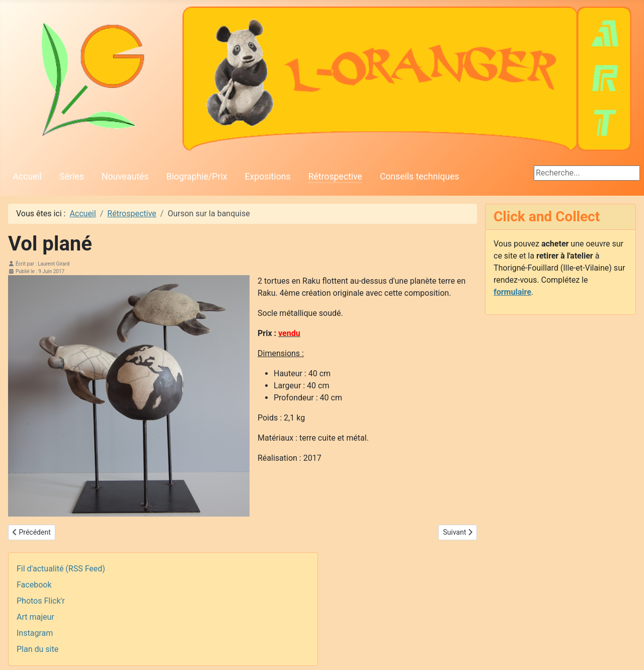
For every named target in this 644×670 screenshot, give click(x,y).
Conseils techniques (420, 177)
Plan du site (37, 649)
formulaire (512, 292)
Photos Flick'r (41, 601)
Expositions (268, 177)
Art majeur (35, 617)
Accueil (27, 177)
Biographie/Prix (197, 177)
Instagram (35, 633)
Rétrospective (335, 177)
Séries (71, 177)
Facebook (34, 585)
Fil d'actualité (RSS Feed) (61, 569)
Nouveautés (125, 177)
